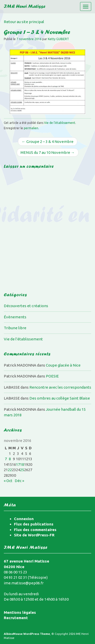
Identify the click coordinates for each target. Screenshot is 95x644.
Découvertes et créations (26, 306)
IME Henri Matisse (25, 7)
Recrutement (16, 618)
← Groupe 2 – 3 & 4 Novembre (48, 142)
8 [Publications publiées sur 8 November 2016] (10, 459)
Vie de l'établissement (60, 123)
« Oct (8, 481)
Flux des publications (34, 524)
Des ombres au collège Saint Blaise (60, 398)
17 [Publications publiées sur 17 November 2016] (18, 464)
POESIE (52, 376)
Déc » (19, 481)
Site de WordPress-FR (34, 535)
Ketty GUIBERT (58, 39)
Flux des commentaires (35, 530)
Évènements (15, 317)
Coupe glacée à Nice (63, 365)
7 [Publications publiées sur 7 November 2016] (6, 459)
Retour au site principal (24, 22)
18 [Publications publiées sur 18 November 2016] (22, 464)
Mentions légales (20, 612)
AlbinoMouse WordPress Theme (27, 634)
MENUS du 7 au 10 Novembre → (48, 152)
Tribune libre (15, 328)
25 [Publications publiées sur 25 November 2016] (22, 470)
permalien (31, 128)
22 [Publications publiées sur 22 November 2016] (10, 470)
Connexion (24, 519)
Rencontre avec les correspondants (60, 387)
